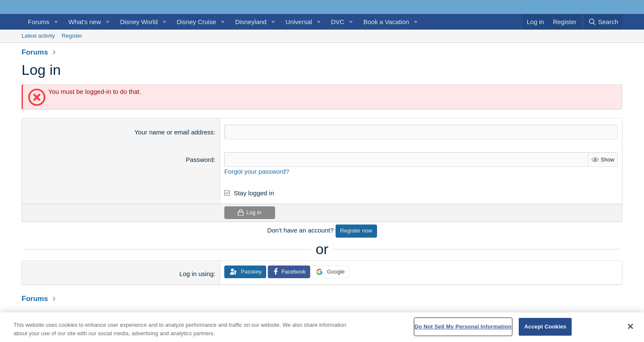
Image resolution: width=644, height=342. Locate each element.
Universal (299, 22)
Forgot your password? (257, 171)
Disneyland (251, 22)
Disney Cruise (196, 22)
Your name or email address (174, 132)
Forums (39, 22)
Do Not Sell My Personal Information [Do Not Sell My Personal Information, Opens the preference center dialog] (463, 327)
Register (72, 36)
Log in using (197, 274)
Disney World (139, 22)
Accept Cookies (545, 327)
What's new (85, 22)
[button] (56, 22)
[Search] (603, 22)
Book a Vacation (386, 22)
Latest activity (38, 36)
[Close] (630, 326)
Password (200, 160)
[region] (322, 327)
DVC (338, 22)
